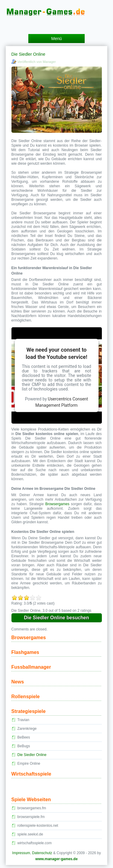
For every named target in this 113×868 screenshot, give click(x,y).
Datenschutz (42, 853)
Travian (24, 720)
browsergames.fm (32, 808)
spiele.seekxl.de (30, 834)
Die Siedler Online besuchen (56, 618)
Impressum (21, 853)
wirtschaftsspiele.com (35, 843)
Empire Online (29, 764)
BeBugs (24, 746)
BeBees (24, 737)
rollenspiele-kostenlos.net (38, 826)
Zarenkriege (27, 729)
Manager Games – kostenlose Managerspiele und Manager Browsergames (57, 7)
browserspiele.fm (31, 817)
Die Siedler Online (32, 755)
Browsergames (57, 504)
